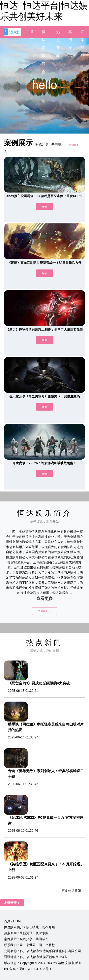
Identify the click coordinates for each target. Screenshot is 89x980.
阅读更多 (74, 145)
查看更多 (45, 598)
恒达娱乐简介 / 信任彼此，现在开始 (29, 927)
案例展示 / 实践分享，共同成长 (26, 939)
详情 (44, 207)
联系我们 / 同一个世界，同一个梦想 (29, 945)
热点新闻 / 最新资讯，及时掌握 (26, 933)
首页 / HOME (13, 921)
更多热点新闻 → (73, 891)
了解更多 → (44, 611)
